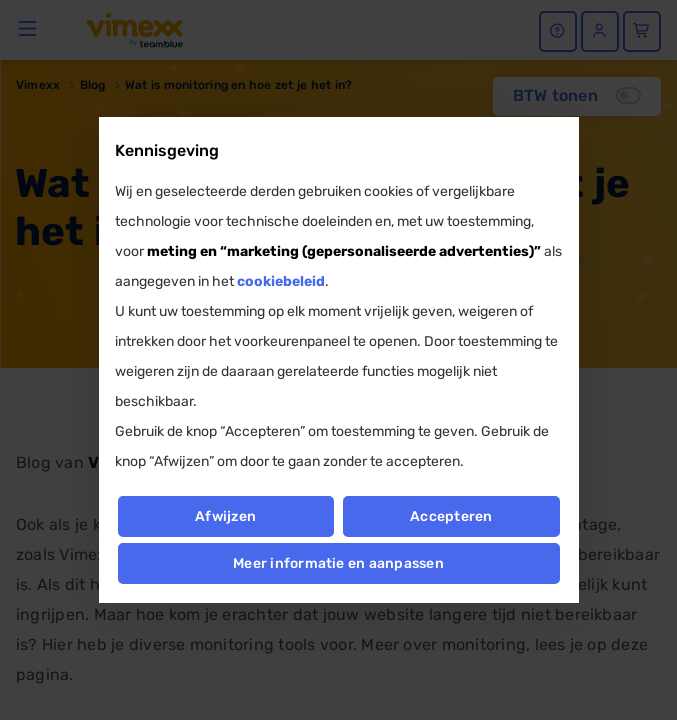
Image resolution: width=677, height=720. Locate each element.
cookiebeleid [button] (281, 281)
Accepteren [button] (452, 516)
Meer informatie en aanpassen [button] (338, 563)
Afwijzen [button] (225, 516)
